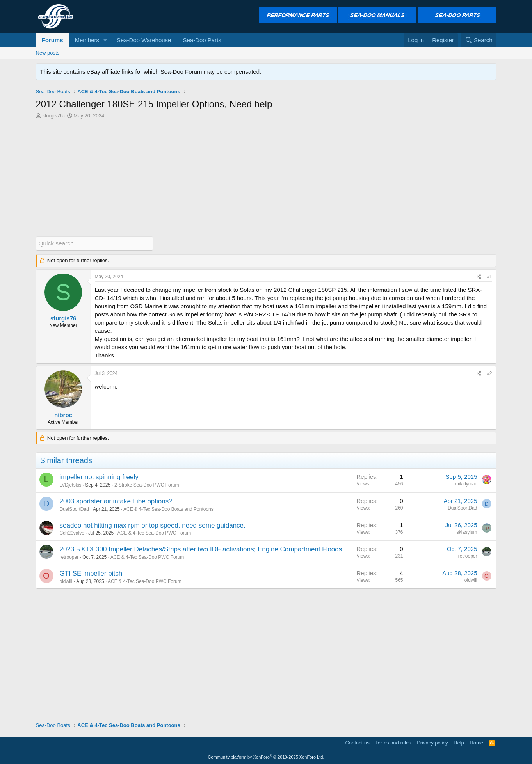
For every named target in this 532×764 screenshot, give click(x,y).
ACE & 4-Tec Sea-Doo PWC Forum (154, 533)
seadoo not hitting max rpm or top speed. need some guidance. (153, 525)
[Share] (479, 277)
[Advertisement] (266, 178)
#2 (489, 373)
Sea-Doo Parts (202, 40)
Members (87, 40)
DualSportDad (74, 509)
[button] (105, 40)
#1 (489, 277)
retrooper (69, 557)
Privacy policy (432, 742)
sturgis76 (52, 116)
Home (476, 742)
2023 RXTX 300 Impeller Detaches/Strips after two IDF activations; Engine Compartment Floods (201, 549)
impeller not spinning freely (99, 477)
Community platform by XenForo (266, 757)
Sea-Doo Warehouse (144, 40)
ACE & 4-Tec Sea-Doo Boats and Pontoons (168, 509)
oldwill (66, 581)
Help (459, 742)
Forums (52, 40)
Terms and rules (393, 742)
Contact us (357, 742)
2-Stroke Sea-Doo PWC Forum (147, 485)
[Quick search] (94, 243)
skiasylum (467, 532)
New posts (48, 53)
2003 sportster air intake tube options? (116, 501)
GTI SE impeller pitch (91, 573)
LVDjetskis (71, 485)
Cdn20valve (72, 533)
